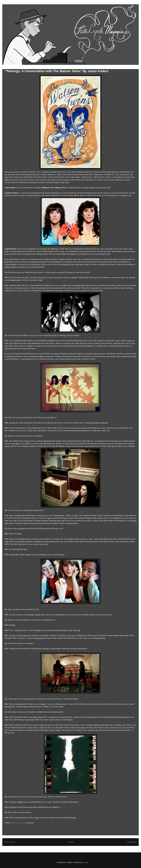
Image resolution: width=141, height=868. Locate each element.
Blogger (85, 862)
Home (71, 842)
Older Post (132, 842)
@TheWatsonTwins (18, 823)
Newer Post (10, 842)
